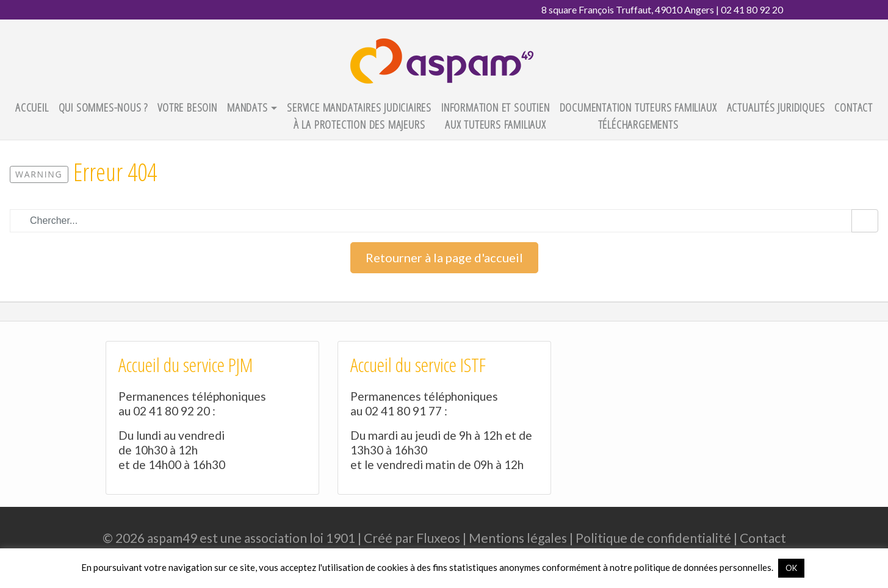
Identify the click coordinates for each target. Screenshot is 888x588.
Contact (854, 107)
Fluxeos (438, 538)
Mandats (247, 107)
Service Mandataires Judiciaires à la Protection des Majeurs (359, 116)
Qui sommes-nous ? (103, 107)
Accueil (32, 107)
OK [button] (791, 568)
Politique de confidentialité (653, 538)
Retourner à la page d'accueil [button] (444, 257)
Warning (39, 174)
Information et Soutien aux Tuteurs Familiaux (496, 116)
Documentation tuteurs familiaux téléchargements (638, 116)
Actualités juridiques (776, 107)
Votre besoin (187, 107)
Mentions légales (518, 538)
